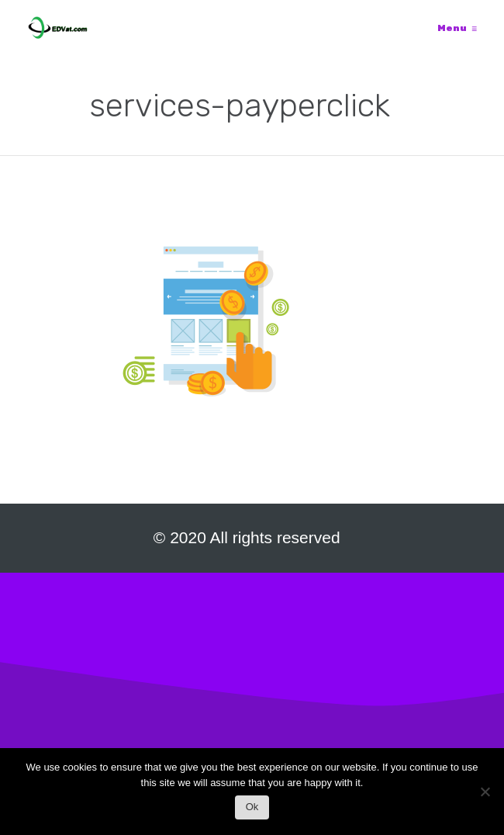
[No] (485, 796)
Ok (252, 807)
